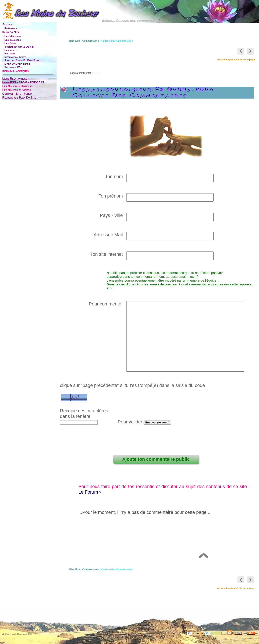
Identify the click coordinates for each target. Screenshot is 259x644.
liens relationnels (15, 79)
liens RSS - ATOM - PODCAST (23, 82)
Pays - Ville (112, 215)
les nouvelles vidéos (17, 90)
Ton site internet (107, 254)
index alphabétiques (15, 71)
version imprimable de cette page (236, 60)
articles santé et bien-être (22, 60)
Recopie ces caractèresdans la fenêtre (84, 414)
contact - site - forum (17, 94)
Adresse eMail (109, 235)
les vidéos (11, 50)
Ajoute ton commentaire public (156, 459)
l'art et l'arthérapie (17, 64)
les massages (13, 36)
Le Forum (88, 492)
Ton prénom (111, 196)
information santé (15, 57)
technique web (13, 67)
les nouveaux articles (17, 86)
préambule (11, 28)
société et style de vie (19, 47)
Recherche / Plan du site (19, 97)
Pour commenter (106, 304)
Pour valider (130, 422)
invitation (10, 53)
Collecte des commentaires (117, 41)
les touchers (13, 40)
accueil (7, 24)
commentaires (91, 41)
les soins (10, 43)
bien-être (75, 41)
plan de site (11, 32)
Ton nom (115, 177)
